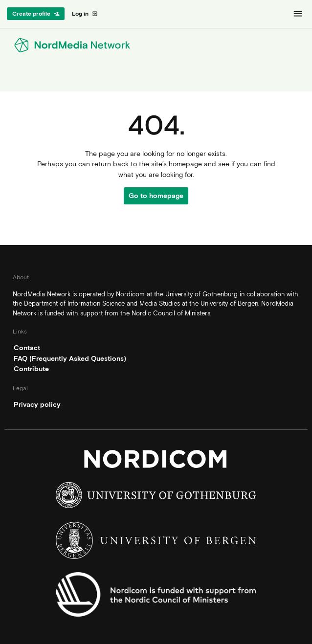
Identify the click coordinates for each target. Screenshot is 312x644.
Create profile (36, 14)
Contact (27, 348)
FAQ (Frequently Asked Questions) (70, 358)
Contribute (31, 369)
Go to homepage (156, 196)
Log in (85, 14)
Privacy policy (37, 404)
